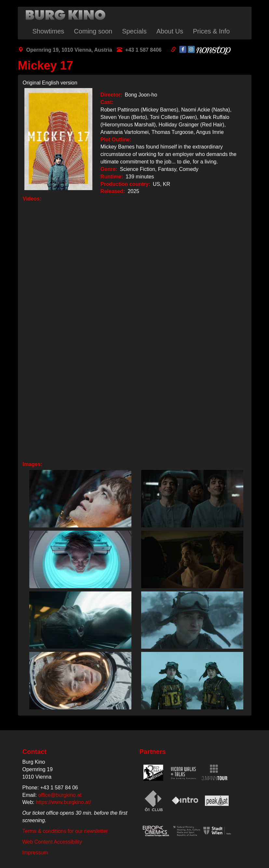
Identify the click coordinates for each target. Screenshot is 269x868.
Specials (134, 31)
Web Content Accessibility (52, 842)
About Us (170, 31)
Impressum (35, 853)
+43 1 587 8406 (143, 50)
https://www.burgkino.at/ (63, 802)
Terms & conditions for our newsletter (65, 831)
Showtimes (48, 31)
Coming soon (93, 31)
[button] (79, 499)
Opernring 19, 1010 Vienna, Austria (69, 50)
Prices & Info (211, 31)
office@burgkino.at (60, 795)
